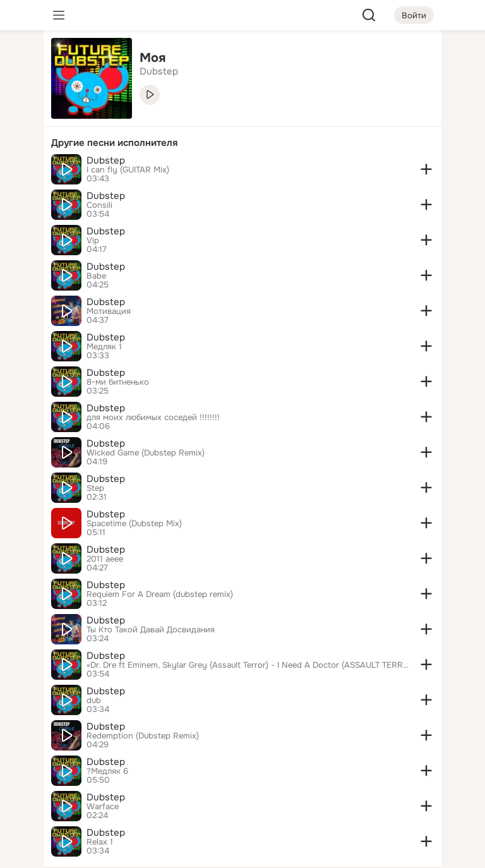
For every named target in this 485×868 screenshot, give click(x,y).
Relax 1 (100, 842)
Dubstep (106, 160)
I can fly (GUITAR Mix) (128, 170)
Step (95, 488)
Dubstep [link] (159, 71)
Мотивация (109, 311)
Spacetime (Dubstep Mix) (134, 524)
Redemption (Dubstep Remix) (143, 736)
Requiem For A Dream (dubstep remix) (160, 594)
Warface (103, 807)
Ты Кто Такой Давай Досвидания (151, 630)
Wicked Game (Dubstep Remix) (146, 453)
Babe (96, 276)
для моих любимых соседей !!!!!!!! (153, 418)
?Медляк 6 (107, 771)
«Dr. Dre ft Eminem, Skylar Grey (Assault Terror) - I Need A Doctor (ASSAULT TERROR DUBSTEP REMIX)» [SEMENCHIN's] (248, 665)
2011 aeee (105, 559)
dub (94, 701)
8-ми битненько (118, 382)
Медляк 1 (104, 347)
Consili (99, 205)
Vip (93, 241)
